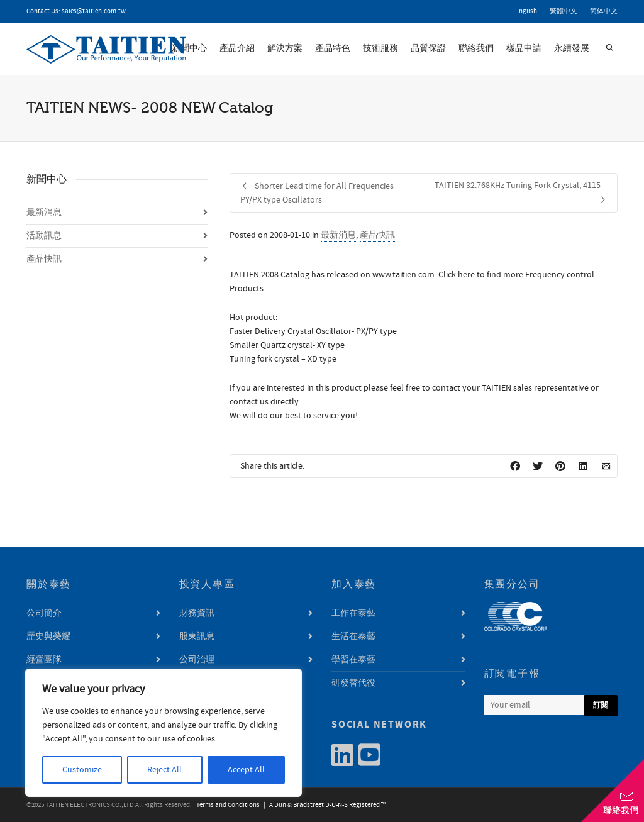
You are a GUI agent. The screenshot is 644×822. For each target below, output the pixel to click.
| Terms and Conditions (226, 805)
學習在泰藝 (353, 660)
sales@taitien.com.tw (94, 11)
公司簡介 (44, 613)
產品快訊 (377, 235)
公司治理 (197, 660)
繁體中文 (563, 11)
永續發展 (572, 48)
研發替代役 (353, 683)
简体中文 (604, 11)
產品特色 (333, 48)
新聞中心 (189, 48)
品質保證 (428, 48)
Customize (82, 770)
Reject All (164, 770)
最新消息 (338, 235)
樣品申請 (524, 48)
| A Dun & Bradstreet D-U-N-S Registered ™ (323, 805)
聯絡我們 (476, 48)
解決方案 (285, 48)
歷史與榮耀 (48, 636)
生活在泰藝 (353, 636)
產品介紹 (237, 48)
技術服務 (380, 48)
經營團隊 (44, 660)
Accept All (246, 770)
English (526, 11)
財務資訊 (197, 613)
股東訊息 (197, 636)
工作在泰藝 (353, 613)
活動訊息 (44, 236)
